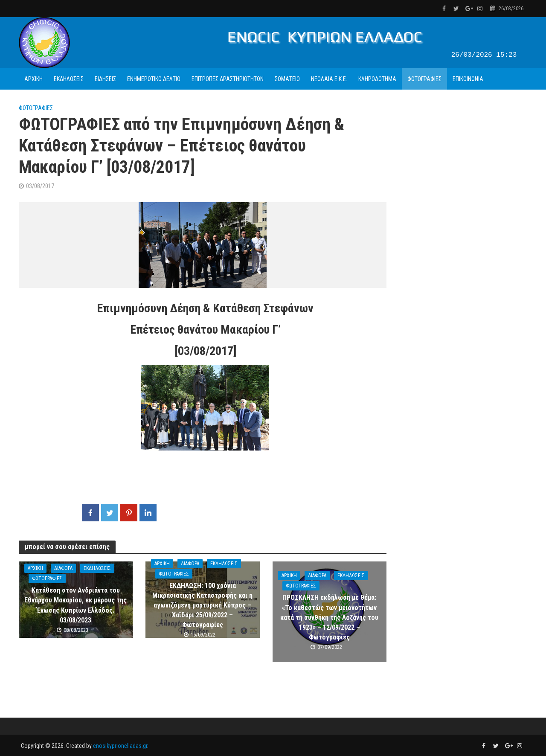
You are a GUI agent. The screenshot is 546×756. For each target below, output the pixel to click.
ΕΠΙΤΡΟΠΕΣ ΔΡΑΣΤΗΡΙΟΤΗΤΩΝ (228, 79)
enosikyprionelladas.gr (120, 746)
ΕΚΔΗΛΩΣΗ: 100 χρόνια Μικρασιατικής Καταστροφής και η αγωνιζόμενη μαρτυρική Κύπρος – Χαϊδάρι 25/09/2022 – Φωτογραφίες (202, 605)
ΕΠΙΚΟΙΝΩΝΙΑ (468, 79)
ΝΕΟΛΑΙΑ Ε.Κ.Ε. (329, 79)
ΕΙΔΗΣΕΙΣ (105, 79)
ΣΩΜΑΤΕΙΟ (287, 79)
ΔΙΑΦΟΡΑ (63, 568)
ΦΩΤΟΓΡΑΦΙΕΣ (424, 79)
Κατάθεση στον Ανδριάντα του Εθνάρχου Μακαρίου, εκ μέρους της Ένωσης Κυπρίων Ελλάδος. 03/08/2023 (76, 605)
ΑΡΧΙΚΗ (33, 79)
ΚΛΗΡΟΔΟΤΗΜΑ (377, 79)
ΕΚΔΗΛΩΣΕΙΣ (69, 79)
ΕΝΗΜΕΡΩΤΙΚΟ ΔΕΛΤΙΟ (154, 79)
